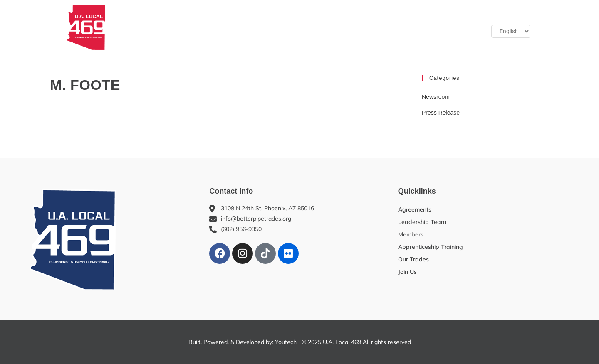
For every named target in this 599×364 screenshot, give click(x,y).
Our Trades (328, 27)
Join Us (418, 27)
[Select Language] (511, 32)
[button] (454, 27)
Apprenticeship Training (259, 27)
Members (192, 27)
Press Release (441, 113)
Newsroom (436, 97)
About (147, 27)
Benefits (376, 27)
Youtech (286, 342)
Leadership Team (422, 222)
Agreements (415, 209)
